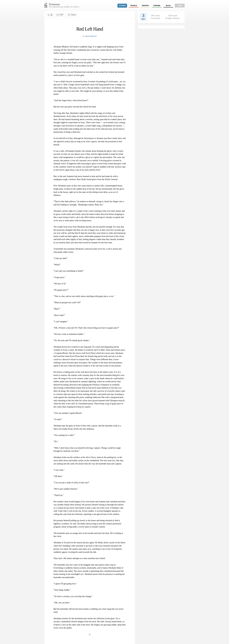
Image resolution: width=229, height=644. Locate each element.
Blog (168, 6)
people (134, 6)
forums (157, 6)
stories (122, 6)
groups (145, 6)
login (180, 6)
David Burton (91, 36)
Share (73, 15)
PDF (61, 15)
